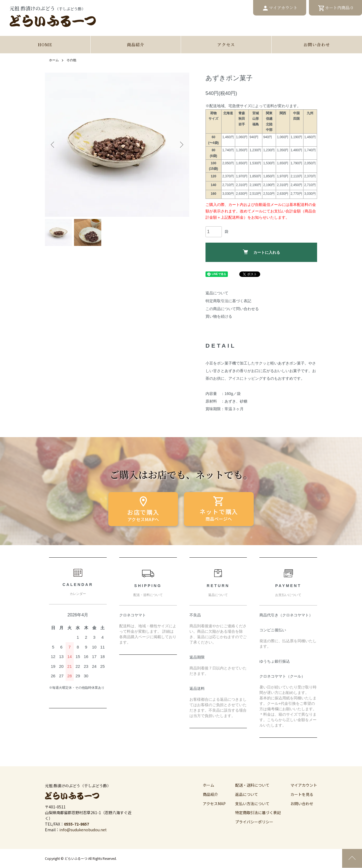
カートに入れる (261, 252)
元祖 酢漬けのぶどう (53, 16)
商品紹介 (136, 45)
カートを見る (302, 795)
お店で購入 (143, 508)
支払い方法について (252, 804)
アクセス (226, 45)
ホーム (54, 60)
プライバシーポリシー (254, 822)
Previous (53, 145)
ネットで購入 (219, 507)
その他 (71, 60)
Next (181, 145)
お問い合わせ (317, 45)
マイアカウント (304, 785)
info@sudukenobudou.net (83, 830)
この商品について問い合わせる (232, 309)
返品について (217, 293)
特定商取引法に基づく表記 (228, 301)
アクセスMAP (214, 804)
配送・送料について (252, 785)
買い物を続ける (219, 317)
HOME (45, 45)
